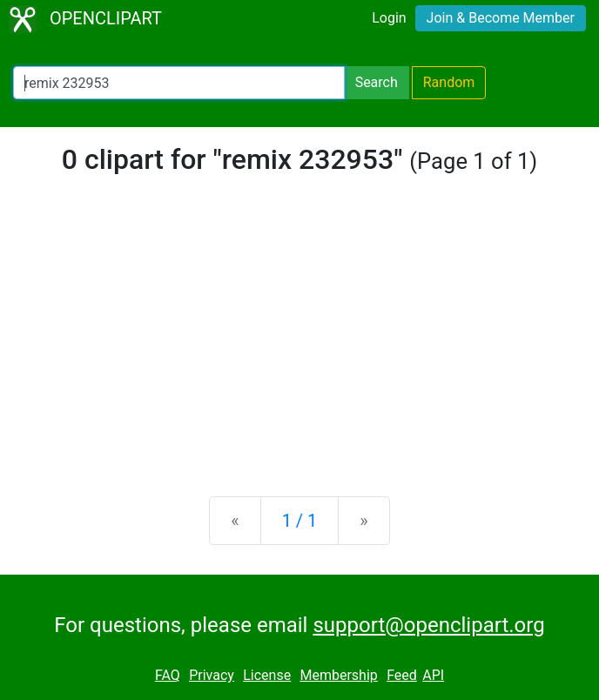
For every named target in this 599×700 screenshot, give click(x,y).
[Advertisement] (299, 347)
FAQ (168, 675)
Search (377, 82)
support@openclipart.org (428, 625)
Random (449, 82)
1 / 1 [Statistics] (300, 521)
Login (389, 18)
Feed (402, 675)
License (267, 675)
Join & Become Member (501, 18)
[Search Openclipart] (179, 83)
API (433, 675)
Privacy (212, 675)
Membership (338, 675)
